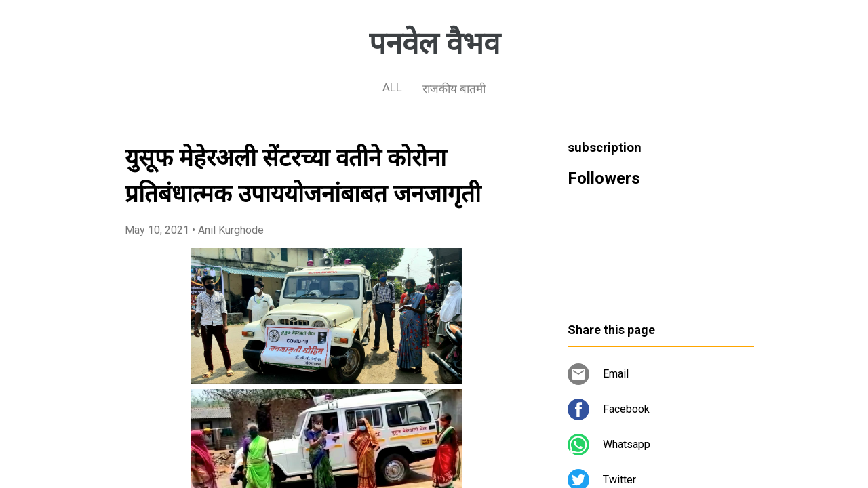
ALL (392, 87)
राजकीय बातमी (454, 89)
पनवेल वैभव (434, 43)
